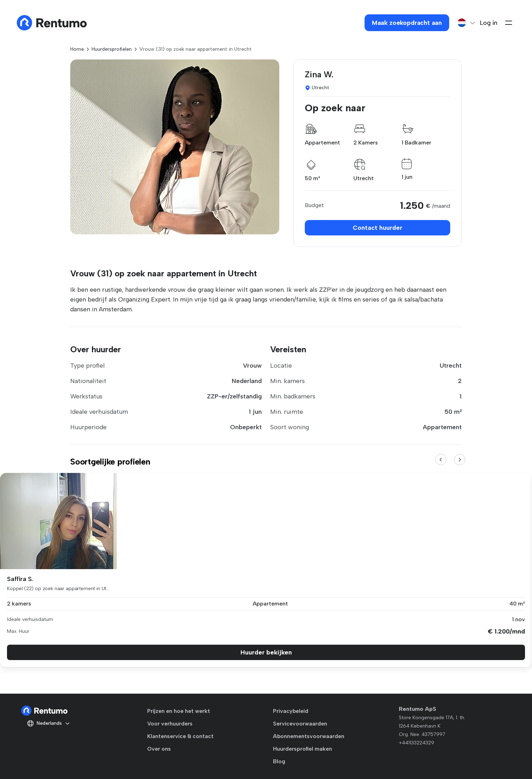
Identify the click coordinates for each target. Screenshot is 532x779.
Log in (489, 23)
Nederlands (49, 723)
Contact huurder (378, 228)
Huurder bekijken (266, 652)
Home (77, 49)
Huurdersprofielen (112, 49)
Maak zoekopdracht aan (407, 23)
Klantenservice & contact (180, 736)
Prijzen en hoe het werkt (179, 711)
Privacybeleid (291, 711)
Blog (279, 761)
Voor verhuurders (170, 724)
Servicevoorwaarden (300, 724)
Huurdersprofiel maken (303, 749)
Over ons (159, 749)
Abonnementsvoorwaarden (309, 736)
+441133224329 (416, 743)
